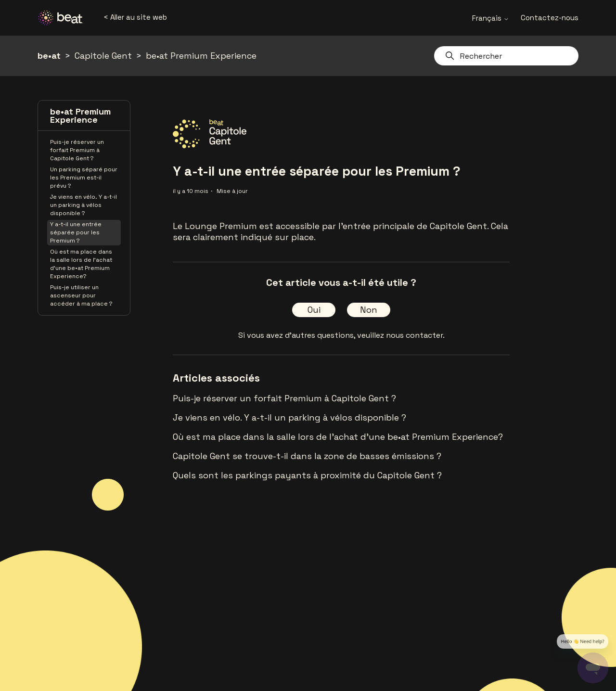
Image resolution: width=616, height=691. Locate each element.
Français (491, 18)
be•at (49, 56)
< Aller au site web (135, 17)
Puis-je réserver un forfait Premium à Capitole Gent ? (77, 150)
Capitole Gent (103, 56)
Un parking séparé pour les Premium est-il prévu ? (84, 178)
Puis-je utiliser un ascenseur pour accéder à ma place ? (81, 295)
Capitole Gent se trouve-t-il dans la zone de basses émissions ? (307, 456)
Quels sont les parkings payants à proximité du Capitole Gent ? (307, 475)
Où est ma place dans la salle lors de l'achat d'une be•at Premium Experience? (81, 264)
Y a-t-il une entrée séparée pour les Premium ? (76, 232)
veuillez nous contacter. (401, 335)
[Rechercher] (506, 56)
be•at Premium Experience (201, 56)
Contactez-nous (550, 18)
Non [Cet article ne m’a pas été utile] (369, 310)
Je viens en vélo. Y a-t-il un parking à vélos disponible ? (83, 205)
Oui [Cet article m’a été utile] (314, 310)
